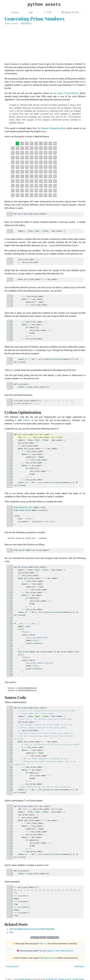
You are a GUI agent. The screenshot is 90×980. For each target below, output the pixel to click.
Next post (79, 964)
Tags (31, 12)
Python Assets (25, 977)
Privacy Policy (78, 977)
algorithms (35, 935)
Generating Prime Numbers (35, 19)
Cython (26, 418)
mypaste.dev (49, 955)
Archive (15, 12)
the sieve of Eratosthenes (66, 93)
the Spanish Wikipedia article (52, 128)
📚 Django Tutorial (70, 12)
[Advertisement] (45, 44)
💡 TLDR (47, 12)
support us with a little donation (60, 948)
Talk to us (44, 941)
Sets (11, 930)
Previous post (12, 964)
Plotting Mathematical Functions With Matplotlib (32, 927)
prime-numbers (53, 935)
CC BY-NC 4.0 (51, 977)
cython (43, 935)
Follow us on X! (65, 977)
